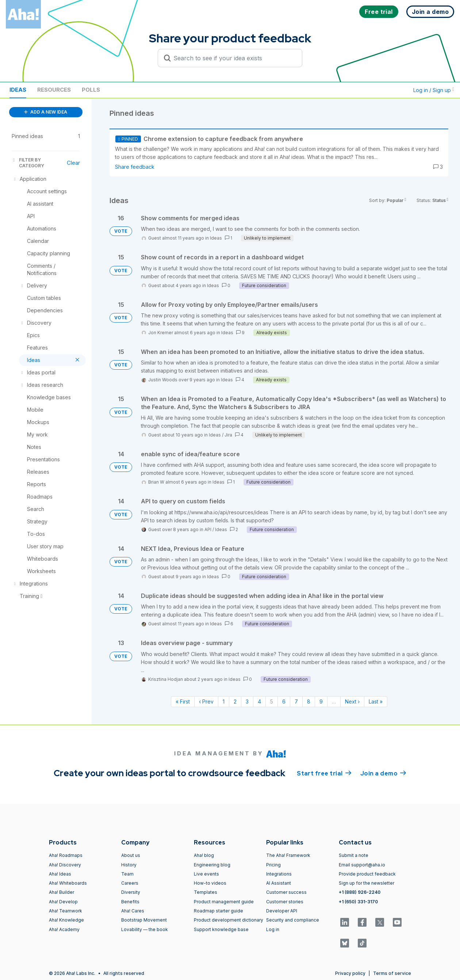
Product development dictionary (229, 920)
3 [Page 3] (247, 701)
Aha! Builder (62, 892)
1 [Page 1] (224, 701)
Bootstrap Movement (144, 920)
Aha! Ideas (60, 874)
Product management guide (224, 902)
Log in (273, 929)
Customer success (286, 892)
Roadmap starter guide (218, 911)
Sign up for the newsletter (367, 883)
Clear (73, 163)
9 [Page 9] (321, 701)
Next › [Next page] (352, 701)
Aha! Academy (64, 929)
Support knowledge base (221, 929)
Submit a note (354, 855)
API (208, 529)
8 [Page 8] (309, 701)
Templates (206, 892)
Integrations (279, 874)
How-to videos (210, 883)
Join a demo (383, 773)
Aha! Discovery (65, 865)
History (129, 865)
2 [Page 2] (235, 701)
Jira (228, 435)
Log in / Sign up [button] (434, 90)
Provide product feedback (367, 874)
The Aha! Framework (288, 855)
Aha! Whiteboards (68, 883)
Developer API (282, 911)
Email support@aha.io (362, 865)
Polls (91, 90)
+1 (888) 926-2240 (360, 892)
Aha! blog (204, 855)
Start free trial (324, 773)
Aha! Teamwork (66, 911)
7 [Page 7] (296, 701)
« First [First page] (183, 701)
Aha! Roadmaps (66, 855)
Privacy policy (350, 973)
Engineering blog (212, 865)
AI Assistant (279, 883)
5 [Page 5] (272, 701)
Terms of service (392, 973)
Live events (206, 874)
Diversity (131, 892)
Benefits (130, 902)
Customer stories (285, 902)
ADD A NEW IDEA (46, 112)
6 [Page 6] (284, 701)
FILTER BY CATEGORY (28, 163)
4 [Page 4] (259, 701)
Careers (130, 883)
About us (131, 855)
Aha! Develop (63, 902)
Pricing (273, 865)
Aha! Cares (133, 911)
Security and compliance (293, 920)
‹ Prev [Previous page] (206, 701)
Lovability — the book (145, 929)
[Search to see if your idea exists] (233, 58)
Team (127, 874)
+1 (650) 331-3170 (358, 902)
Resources (54, 90)
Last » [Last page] (376, 701)
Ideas (18, 90)
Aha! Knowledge (66, 920)
